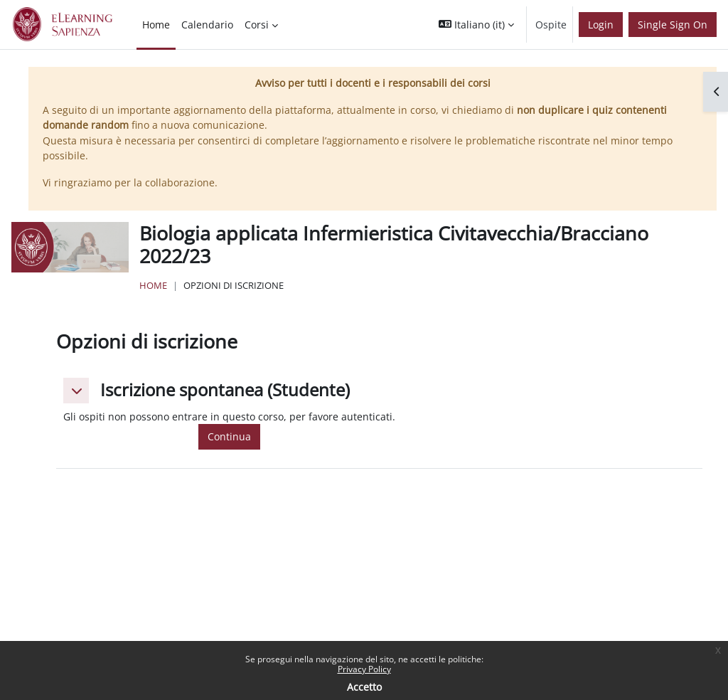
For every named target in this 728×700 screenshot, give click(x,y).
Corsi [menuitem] (257, 25)
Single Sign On (673, 25)
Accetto (364, 687)
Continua (229, 436)
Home (153, 285)
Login (601, 25)
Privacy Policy (364, 669)
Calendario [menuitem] (207, 25)
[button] (476, 25)
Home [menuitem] (156, 25)
